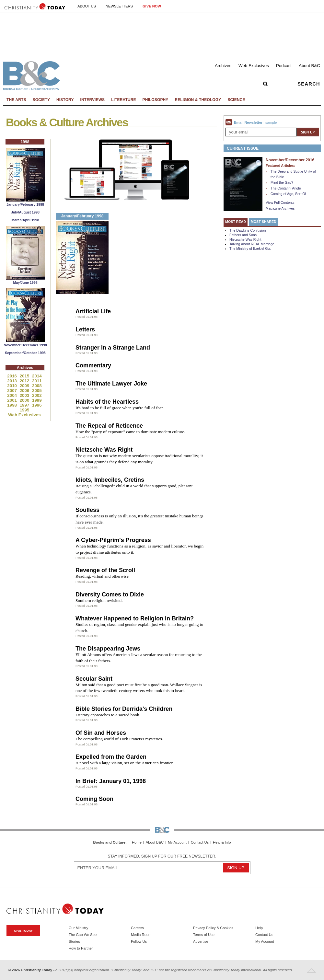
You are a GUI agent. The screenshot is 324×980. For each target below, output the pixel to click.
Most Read (236, 222)
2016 (12, 376)
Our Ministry (78, 928)
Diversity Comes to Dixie (110, 594)
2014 (37, 376)
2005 (37, 391)
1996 (37, 405)
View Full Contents (280, 202)
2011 (37, 381)
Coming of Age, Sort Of (288, 194)
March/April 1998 (25, 220)
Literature (123, 100)
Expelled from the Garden (111, 757)
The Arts (16, 100)
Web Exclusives (254, 66)
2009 (25, 386)
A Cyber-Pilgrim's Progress (113, 540)
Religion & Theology (198, 100)
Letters (85, 329)
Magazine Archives (280, 208)
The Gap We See (83, 935)
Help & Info (222, 842)
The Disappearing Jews (108, 649)
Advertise (201, 941)
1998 (12, 405)
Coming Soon (94, 799)
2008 (37, 386)
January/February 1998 (25, 204)
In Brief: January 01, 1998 (111, 781)
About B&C (309, 66)
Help (259, 928)
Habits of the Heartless (107, 402)
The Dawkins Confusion (248, 230)
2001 (12, 400)
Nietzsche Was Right (104, 450)
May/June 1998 (25, 282)
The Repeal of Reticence (109, 426)
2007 (12, 391)
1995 (25, 410)
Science (236, 100)
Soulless (87, 510)
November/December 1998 (25, 345)
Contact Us (200, 842)
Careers (137, 928)
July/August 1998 (25, 212)
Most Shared (264, 222)
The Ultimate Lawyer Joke (111, 384)
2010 (12, 386)
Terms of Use (204, 935)
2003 (25, 395)
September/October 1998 (25, 353)
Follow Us (139, 941)
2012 (25, 381)
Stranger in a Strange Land (113, 348)
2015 (25, 376)
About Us (87, 6)
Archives (223, 66)
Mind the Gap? (282, 182)
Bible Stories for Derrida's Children (124, 709)
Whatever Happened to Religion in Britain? (135, 618)
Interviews (93, 100)
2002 (37, 395)
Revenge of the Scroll (105, 570)
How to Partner (81, 948)
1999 (37, 400)
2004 (12, 395)
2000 (25, 400)
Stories (74, 941)
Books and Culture (109, 842)
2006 (25, 391)
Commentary (93, 365)
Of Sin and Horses (101, 733)
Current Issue (243, 148)
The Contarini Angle (286, 188)
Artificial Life (93, 311)
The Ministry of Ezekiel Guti (250, 248)
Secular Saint (94, 679)
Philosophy (156, 100)
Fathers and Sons (243, 235)
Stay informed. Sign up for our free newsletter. (162, 856)
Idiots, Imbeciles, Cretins (110, 480)
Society (41, 100)
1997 (25, 405)
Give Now (152, 6)
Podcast (284, 66)
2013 (12, 381)
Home (137, 842)
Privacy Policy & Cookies (213, 928)
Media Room (141, 935)
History (65, 100)
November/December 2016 (290, 160)
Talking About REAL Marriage (252, 244)
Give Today (23, 931)
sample (271, 122)
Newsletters (119, 6)
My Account (177, 842)
